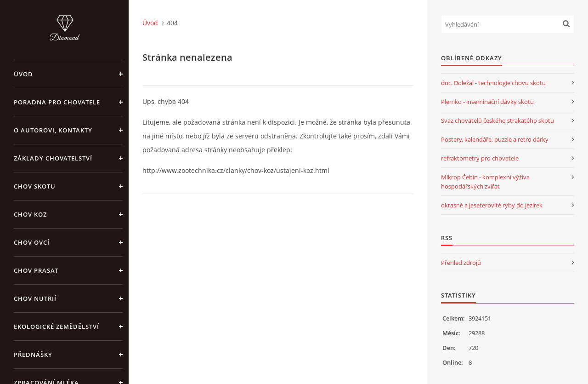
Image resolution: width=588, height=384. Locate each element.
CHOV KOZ (30, 214)
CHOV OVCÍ (32, 242)
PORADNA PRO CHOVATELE (57, 102)
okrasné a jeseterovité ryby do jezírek (492, 205)
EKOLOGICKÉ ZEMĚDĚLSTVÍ (57, 327)
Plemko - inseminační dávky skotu (487, 102)
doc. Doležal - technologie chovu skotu (493, 83)
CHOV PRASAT (36, 270)
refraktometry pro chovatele (480, 158)
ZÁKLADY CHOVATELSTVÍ (53, 158)
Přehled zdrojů (461, 263)
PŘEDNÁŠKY (33, 355)
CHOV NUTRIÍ (35, 298)
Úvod (23, 74)
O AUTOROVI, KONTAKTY (53, 130)
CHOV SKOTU (35, 186)
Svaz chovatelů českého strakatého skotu (498, 120)
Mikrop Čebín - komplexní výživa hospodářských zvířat (485, 182)
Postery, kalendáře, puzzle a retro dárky (495, 139)
